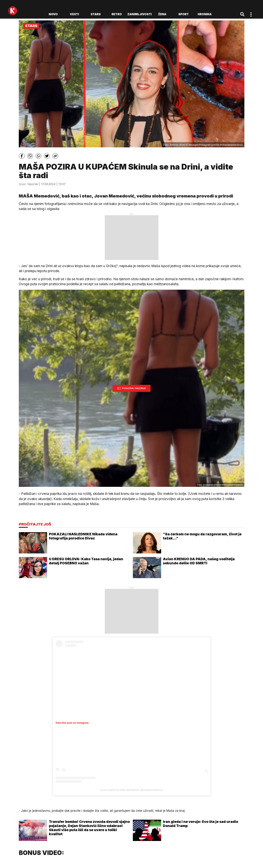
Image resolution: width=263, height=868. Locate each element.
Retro (117, 14)
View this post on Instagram (72, 723)
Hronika (205, 14)
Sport (184, 14)
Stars (96, 14)
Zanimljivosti (139, 14)
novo (53, 14)
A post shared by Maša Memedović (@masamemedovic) (131, 790)
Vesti (74, 14)
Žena (162, 14)
